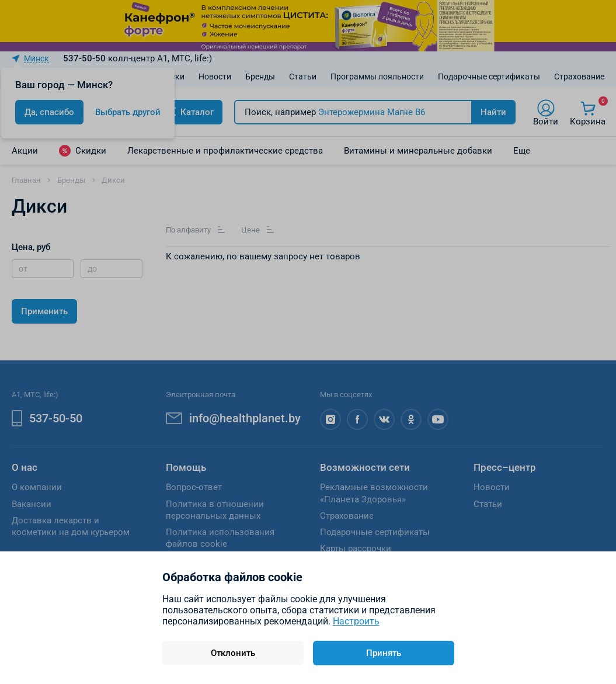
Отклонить (233, 653)
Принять (384, 653)
